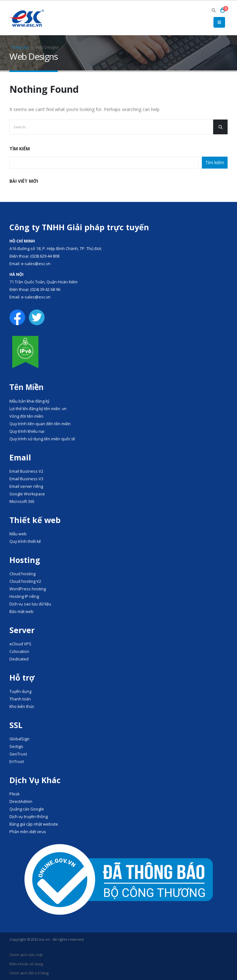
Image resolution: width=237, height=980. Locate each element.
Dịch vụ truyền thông (29, 817)
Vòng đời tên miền (26, 416)
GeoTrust (18, 754)
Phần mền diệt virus (28, 832)
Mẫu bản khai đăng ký (29, 401)
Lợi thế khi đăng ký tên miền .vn (38, 409)
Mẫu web (18, 534)
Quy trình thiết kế (25, 541)
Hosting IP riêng (24, 596)
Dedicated (19, 659)
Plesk (14, 794)
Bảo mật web (22, 612)
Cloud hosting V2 (25, 581)
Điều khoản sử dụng (26, 964)
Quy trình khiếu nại (27, 431)
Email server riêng (26, 486)
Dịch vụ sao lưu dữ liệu (30, 604)
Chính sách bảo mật (26, 955)
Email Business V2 (26, 471)
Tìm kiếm (20, 149)
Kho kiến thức (22, 707)
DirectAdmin (21, 802)
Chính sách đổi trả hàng (29, 973)
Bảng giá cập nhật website (34, 824)
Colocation (19, 651)
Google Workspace (27, 494)
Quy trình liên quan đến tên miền (40, 424)
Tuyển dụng (20, 691)
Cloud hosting (22, 574)
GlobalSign (19, 739)
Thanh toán (20, 699)
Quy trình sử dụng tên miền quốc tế (42, 439)
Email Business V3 (26, 479)
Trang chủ (20, 47)
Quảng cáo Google (27, 809)
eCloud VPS (20, 644)
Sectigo (16, 746)
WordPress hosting (28, 589)
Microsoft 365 (22, 501)
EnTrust (17, 762)
